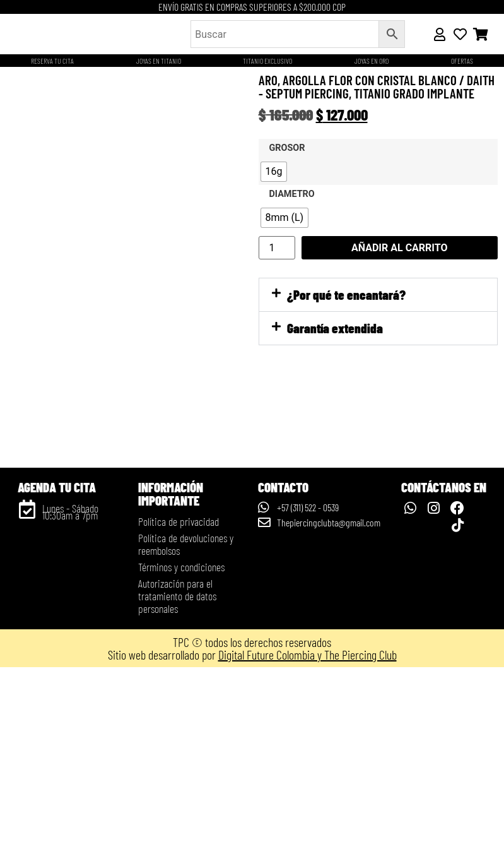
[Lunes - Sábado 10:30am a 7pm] (27, 684)
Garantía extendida (335, 328)
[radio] (274, 172)
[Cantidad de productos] (277, 248)
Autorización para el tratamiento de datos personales (177, 771)
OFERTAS (462, 61)
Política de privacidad (179, 696)
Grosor (287, 148)
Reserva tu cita (52, 61)
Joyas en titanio (159, 61)
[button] (378, 295)
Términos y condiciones (181, 742)
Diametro (292, 194)
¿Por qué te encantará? (346, 294)
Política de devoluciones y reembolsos (186, 719)
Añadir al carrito (400, 248)
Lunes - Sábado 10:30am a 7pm (70, 686)
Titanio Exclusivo (267, 61)
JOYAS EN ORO (372, 61)
